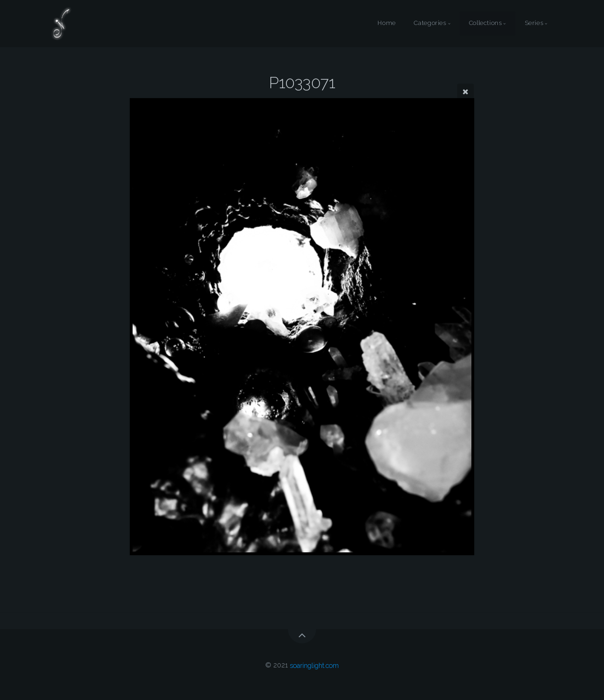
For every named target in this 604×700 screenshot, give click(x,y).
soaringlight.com (314, 665)
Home (387, 23)
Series (534, 23)
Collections (486, 23)
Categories (430, 23)
